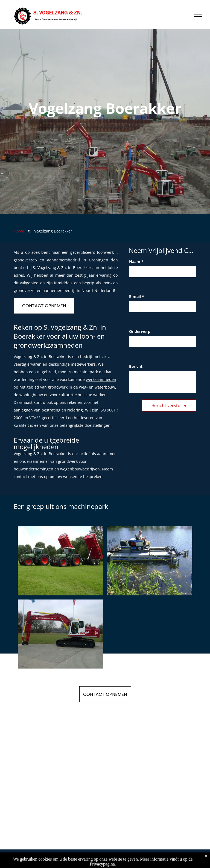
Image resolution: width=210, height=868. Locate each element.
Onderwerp (140, 331)
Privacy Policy (65, 859)
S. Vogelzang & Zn (33, 859)
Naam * (136, 262)
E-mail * (137, 296)
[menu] (198, 14)
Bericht (136, 366)
